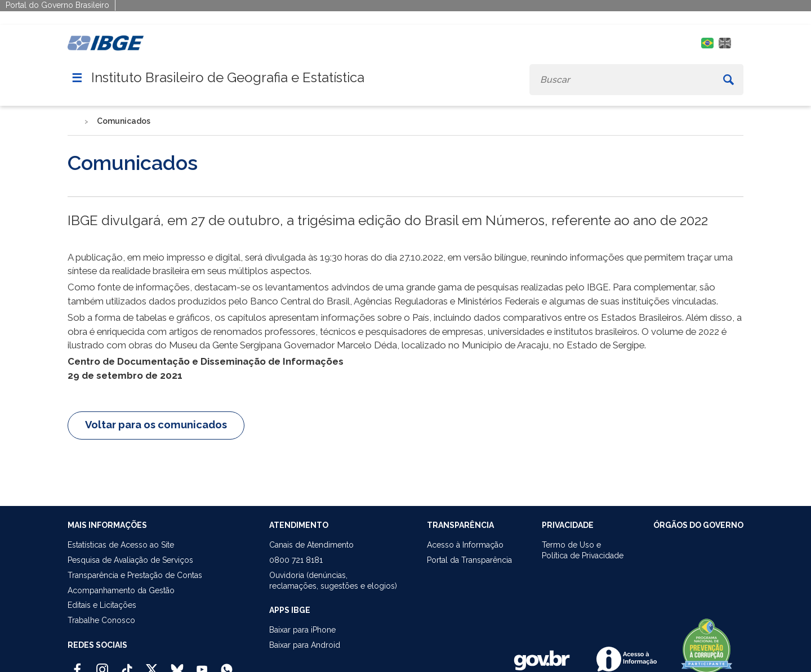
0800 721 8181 (296, 560)
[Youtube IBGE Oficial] (202, 665)
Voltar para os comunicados (156, 425)
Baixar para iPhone (302, 630)
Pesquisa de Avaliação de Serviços (130, 560)
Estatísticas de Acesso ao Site (121, 545)
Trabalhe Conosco (101, 620)
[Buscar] (728, 80)
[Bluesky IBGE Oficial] (177, 665)
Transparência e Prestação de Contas (135, 575)
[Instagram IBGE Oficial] (102, 665)
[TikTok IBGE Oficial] (127, 665)
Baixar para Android (305, 645)
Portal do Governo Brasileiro (57, 5)
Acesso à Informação (465, 545)
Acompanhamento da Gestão (121, 590)
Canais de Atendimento (311, 545)
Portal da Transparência (469, 560)
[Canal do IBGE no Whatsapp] (227, 665)
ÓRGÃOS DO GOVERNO (698, 525)
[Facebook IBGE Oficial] (77, 665)
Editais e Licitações (102, 605)
